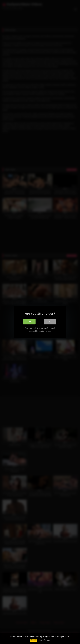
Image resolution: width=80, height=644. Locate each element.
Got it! (33, 640)
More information (45, 640)
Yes (29, 321)
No (50, 321)
